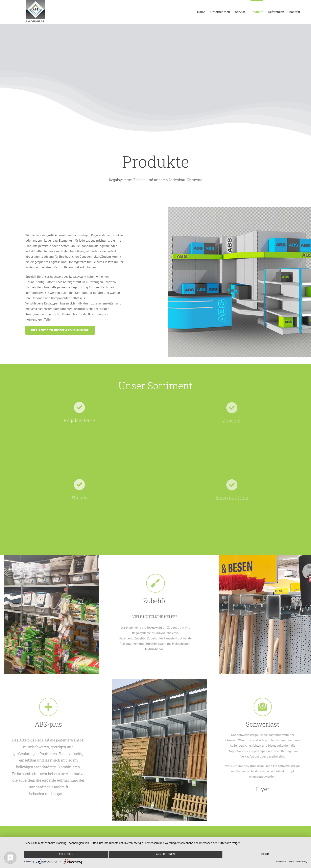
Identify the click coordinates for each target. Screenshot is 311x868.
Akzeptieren (165, 854)
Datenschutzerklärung (297, 862)
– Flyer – (260, 789)
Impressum (281, 862)
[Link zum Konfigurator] (60, 330)
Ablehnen (66, 854)
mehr (265, 854)
